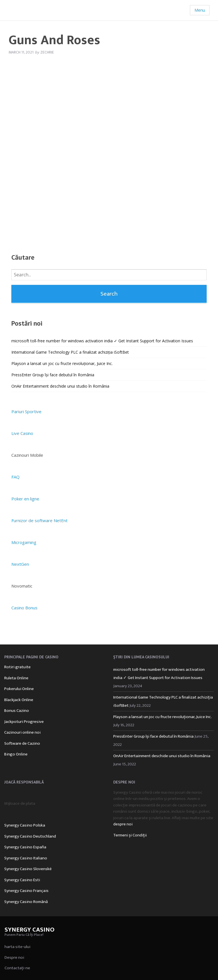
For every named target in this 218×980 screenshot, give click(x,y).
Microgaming (24, 542)
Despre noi (14, 957)
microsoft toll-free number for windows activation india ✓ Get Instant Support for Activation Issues (102, 341)
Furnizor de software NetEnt (39, 520)
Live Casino (22, 433)
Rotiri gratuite (17, 667)
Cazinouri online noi (22, 732)
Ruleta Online (16, 678)
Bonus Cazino (17, 711)
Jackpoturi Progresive (24, 722)
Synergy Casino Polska (25, 825)
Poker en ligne (25, 499)
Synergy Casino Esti (22, 880)
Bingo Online (16, 754)
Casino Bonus (24, 608)
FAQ (15, 477)
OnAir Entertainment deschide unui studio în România (60, 386)
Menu (200, 10)
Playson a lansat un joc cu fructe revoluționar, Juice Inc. (62, 363)
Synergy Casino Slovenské (28, 869)
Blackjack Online (19, 700)
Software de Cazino (22, 743)
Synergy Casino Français (26, 891)
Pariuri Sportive (26, 411)
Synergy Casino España (25, 847)
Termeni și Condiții (130, 835)
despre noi (123, 824)
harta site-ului (17, 947)
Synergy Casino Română (26, 902)
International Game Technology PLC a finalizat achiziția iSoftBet (70, 352)
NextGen (20, 564)
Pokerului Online (19, 689)
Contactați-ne (17, 968)
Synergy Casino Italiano (26, 858)
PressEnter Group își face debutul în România (53, 375)
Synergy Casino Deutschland (30, 836)
